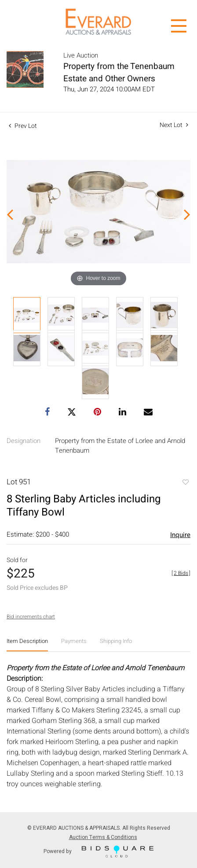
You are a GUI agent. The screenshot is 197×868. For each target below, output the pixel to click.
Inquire (180, 535)
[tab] (27, 645)
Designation (24, 441)
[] (181, 573)
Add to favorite (185, 483)
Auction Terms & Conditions (103, 837)
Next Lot (174, 125)
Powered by (98, 852)
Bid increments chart (31, 617)
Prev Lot (23, 126)
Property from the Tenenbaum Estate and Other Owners (119, 73)
